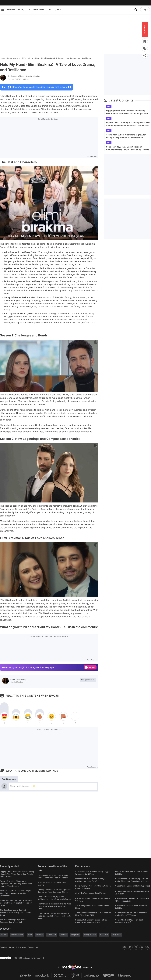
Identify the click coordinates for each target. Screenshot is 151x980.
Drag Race (117, 934)
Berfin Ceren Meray (24, 76)
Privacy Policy (15, 947)
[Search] (136, 10)
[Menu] (3, 10)
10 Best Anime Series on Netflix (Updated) (132, 886)
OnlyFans (75, 934)
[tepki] (4, 716)
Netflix (4, 934)
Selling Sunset (90, 934)
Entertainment (14, 58)
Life (109, 106)
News (3, 58)
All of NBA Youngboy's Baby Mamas (90, 893)
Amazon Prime (17, 934)
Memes (64, 934)
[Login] (145, 10)
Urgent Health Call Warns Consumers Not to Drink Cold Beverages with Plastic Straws (54, 916)
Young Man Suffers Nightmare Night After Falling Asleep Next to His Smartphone (126, 136)
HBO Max (104, 934)
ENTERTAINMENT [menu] (36, 10)
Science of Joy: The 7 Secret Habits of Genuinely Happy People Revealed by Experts (128, 148)
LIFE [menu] (50, 10)
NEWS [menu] (21, 10)
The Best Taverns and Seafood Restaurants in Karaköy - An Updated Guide (15, 912)
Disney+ (40, 934)
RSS (36, 947)
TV (23, 58)
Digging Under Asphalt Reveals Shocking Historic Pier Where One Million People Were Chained (127, 112)
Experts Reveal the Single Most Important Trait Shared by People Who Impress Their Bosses (128, 124)
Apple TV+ (52, 934)
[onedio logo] (5, 958)
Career (31, 947)
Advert (24, 947)
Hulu (30, 934)
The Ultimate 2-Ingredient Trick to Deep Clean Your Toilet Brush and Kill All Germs (54, 906)
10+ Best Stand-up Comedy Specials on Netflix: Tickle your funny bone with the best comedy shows (131, 881)
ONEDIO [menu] (11, 10)
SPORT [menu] (58, 10)
